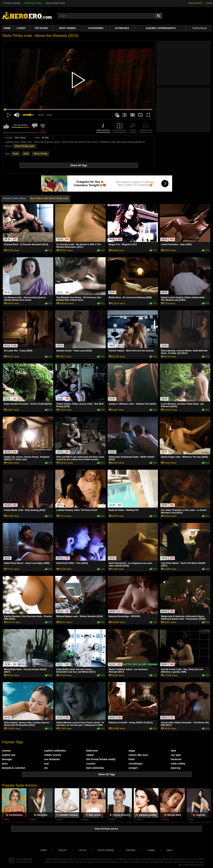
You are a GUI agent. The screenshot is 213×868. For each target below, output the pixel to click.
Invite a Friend (106, 850)
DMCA (170, 850)
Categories (96, 28)
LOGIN (209, 3)
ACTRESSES (122, 28)
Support (131, 850)
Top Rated (41, 28)
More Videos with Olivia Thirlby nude (49, 198)
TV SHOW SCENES (12, 3)
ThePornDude (199, 28)
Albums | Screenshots (161, 28)
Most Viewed (68, 28)
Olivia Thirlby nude (24, 146)
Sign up (63, 850)
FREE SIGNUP (195, 3)
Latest (21, 28)
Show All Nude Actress (106, 829)
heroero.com (27, 859)
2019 (26, 154)
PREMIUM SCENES (33, 3)
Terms (151, 850)
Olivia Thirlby (41, 154)
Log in (82, 850)
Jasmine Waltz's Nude (55, 3)
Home (7, 28)
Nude (16, 154)
